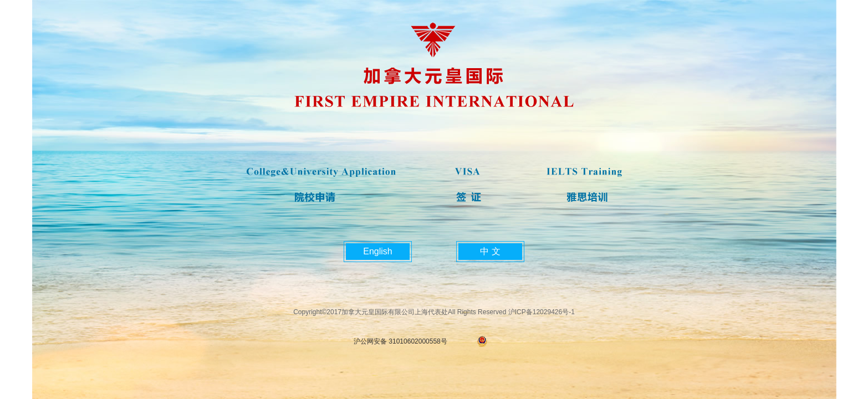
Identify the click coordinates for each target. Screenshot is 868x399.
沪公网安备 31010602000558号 (400, 341)
